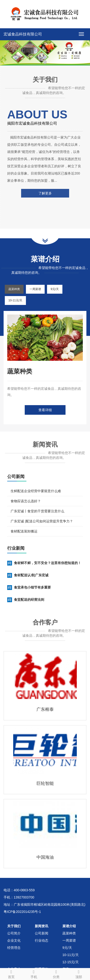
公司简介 (14, 933)
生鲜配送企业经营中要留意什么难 (36, 491)
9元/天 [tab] (55, 289)
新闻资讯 (42, 926)
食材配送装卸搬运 (24, 531)
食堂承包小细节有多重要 (32, 587)
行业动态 (42, 940)
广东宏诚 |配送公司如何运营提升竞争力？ (42, 521)
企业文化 (14, 940)
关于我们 (14, 926)
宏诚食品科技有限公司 (23, 34)
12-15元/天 (71, 962)
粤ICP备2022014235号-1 (22, 912)
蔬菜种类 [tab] (14, 289)
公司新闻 (42, 933)
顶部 (79, 974)
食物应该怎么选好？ (26, 501)
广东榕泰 (45, 709)
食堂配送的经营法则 (29, 600)
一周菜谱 (69, 940)
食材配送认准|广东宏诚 (31, 575)
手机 (34, 974)
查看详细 (45, 410)
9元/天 (67, 948)
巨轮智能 (45, 783)
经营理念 (14, 948)
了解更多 (45, 193)
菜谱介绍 (69, 926)
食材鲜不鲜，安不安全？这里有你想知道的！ (48, 563)
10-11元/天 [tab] (15, 300)
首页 (11, 974)
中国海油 (45, 857)
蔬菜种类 (69, 933)
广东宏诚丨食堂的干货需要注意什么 (37, 511)
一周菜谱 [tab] (35, 289)
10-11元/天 (71, 955)
